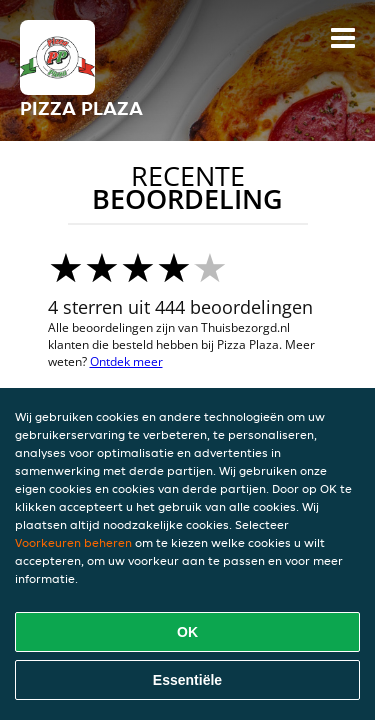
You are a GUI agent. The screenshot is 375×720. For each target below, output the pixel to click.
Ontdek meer (126, 361)
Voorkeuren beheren (73, 542)
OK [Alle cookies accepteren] (187, 632)
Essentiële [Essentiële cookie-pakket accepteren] (187, 680)
